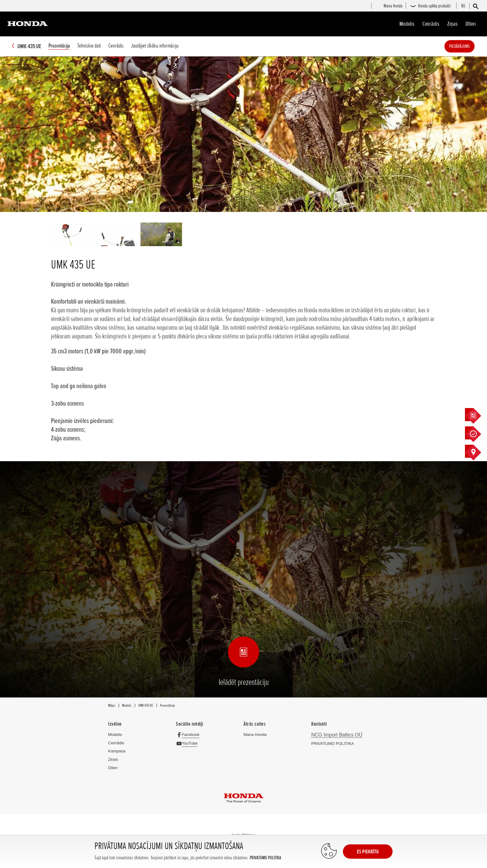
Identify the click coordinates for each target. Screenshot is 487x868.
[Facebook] (189, 735)
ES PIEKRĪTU (368, 852)
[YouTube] (188, 743)
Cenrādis (431, 24)
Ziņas (452, 24)
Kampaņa (117, 751)
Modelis (407, 24)
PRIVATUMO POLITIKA (265, 858)
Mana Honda (255, 735)
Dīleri (471, 24)
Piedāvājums (469, 46)
